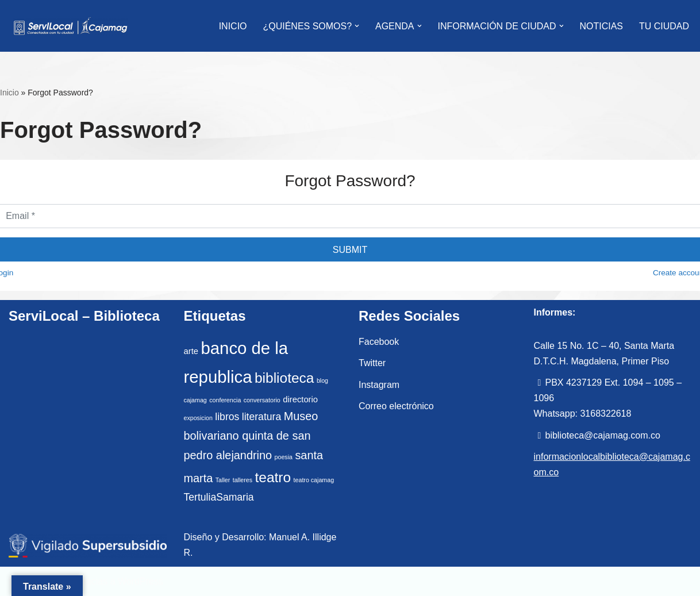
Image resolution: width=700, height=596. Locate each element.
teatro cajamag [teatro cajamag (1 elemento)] (314, 480)
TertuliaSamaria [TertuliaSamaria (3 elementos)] (219, 497)
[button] (357, 26)
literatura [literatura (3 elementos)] (261, 417)
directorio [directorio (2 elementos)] (300, 399)
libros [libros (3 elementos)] (227, 417)
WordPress (141, 581)
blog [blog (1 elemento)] (322, 380)
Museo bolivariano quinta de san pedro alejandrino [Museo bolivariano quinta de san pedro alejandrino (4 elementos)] (251, 436)
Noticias (601, 26)
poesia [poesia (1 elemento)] (284, 457)
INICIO (232, 26)
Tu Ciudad (664, 26)
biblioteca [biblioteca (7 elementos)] (284, 378)
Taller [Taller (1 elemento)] (223, 480)
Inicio (9, 93)
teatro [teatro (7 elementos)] (273, 477)
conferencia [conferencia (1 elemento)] (225, 400)
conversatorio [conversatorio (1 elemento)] (262, 400)
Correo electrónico (396, 406)
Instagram (379, 385)
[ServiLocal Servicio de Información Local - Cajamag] (71, 26)
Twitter (372, 363)
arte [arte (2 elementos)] (191, 351)
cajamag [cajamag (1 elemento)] (195, 400)
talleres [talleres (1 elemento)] (243, 480)
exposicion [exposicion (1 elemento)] (198, 418)
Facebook (379, 342)
